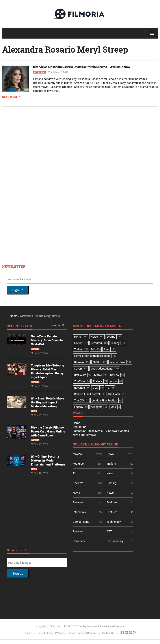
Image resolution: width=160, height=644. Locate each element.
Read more (10, 97)
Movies (77, 454)
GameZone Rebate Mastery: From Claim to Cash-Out (47, 340)
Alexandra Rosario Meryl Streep (65, 49)
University (79, 541)
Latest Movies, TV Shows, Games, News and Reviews (67, 633)
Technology (114, 522)
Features (78, 464)
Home (14, 316)
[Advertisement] (40, 177)
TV (74, 473)
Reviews (78, 483)
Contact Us (80, 427)
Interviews (39, 72)
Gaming (35, 349)
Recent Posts (19, 326)
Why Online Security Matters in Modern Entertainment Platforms (48, 460)
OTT (109, 531)
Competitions (81, 522)
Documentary (115, 541)
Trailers (111, 464)
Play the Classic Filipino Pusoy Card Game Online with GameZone (48, 431)
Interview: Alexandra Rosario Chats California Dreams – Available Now (82, 67)
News (34, 411)
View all (56, 326)
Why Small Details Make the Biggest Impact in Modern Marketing (47, 402)
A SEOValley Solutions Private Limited (94, 627)
